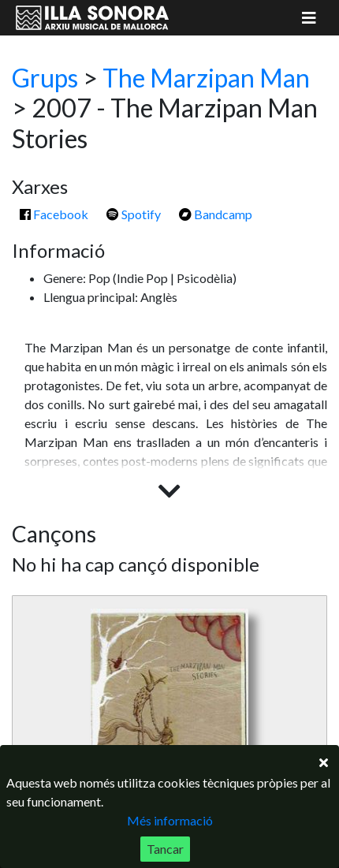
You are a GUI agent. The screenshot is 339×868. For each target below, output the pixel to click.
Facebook (54, 214)
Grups (45, 78)
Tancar (165, 849)
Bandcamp (216, 214)
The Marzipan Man (206, 78)
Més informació (170, 820)
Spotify (134, 214)
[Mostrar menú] (309, 18)
